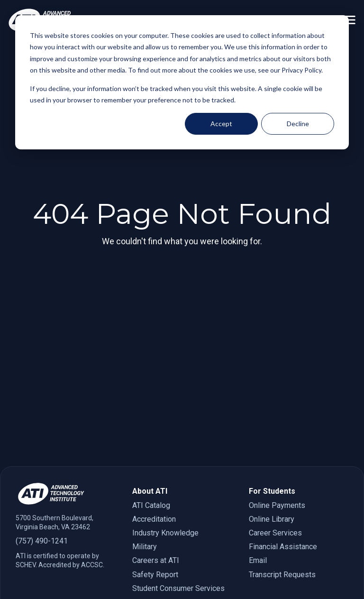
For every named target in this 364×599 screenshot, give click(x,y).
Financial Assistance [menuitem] (283, 547)
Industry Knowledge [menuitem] (165, 533)
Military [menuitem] (145, 547)
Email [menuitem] (258, 560)
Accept (221, 124)
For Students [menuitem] (272, 491)
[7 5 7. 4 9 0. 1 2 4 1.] (65, 541)
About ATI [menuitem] (150, 491)
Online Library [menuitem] (272, 519)
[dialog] (182, 82)
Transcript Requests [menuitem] (282, 575)
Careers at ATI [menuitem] (156, 560)
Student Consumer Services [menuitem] (178, 588)
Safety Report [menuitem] (155, 575)
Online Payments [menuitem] (277, 505)
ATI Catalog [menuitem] (151, 505)
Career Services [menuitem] (275, 533)
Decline (298, 124)
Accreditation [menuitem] (154, 519)
